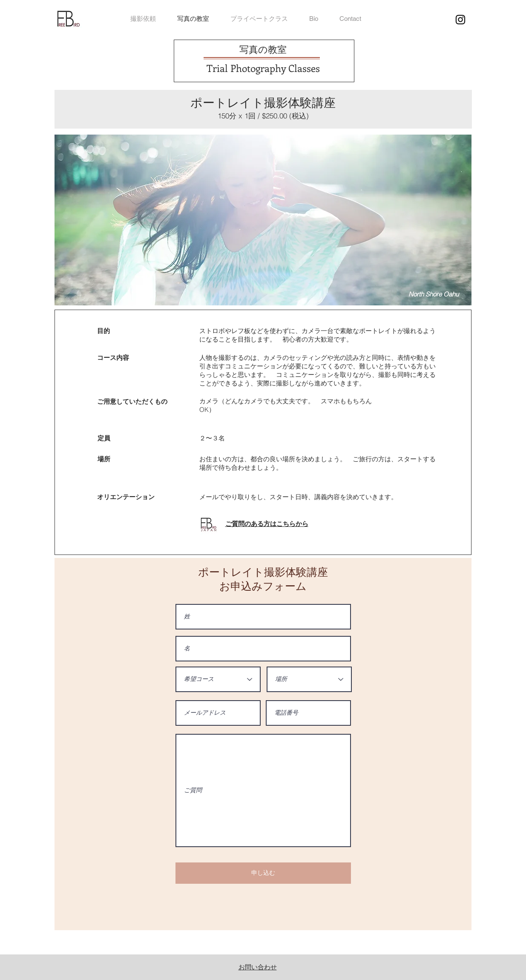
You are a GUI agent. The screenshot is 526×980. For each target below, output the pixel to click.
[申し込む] (263, 873)
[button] (350, 19)
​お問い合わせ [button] (258, 967)
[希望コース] (218, 679)
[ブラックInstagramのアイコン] (460, 20)
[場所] (309, 679)
